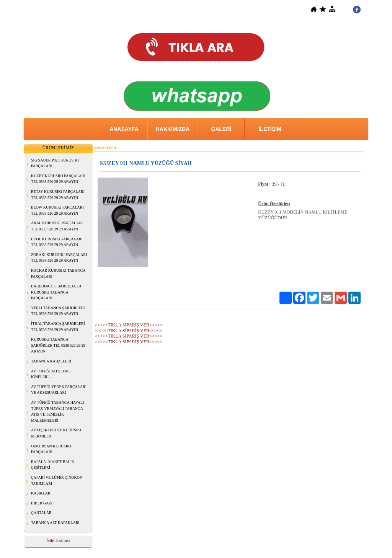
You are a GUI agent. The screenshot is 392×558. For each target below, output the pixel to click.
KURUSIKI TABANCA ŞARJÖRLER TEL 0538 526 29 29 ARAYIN (58, 345)
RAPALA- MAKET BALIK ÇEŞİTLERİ (53, 465)
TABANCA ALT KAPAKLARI (55, 523)
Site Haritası (59, 540)
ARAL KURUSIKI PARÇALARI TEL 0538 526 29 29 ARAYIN (57, 226)
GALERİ (221, 129)
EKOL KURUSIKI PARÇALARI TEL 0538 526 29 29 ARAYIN (57, 242)
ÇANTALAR (41, 513)
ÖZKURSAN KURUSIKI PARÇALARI (51, 449)
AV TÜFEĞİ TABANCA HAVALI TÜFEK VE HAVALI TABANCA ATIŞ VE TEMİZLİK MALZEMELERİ (57, 411)
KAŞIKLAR (41, 493)
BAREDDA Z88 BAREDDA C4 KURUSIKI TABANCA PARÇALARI (56, 292)
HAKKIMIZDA (173, 129)
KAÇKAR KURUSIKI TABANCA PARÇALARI (58, 273)
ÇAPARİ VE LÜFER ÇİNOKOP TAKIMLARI (56, 480)
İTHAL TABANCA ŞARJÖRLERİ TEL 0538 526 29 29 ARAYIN (58, 327)
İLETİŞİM (270, 129)
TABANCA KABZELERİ (51, 361)
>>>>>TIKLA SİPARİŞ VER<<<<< (129, 325)
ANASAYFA (124, 129)
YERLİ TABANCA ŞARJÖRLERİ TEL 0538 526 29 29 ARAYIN (58, 311)
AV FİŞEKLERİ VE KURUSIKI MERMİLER (56, 433)
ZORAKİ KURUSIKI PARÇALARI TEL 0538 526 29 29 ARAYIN (59, 258)
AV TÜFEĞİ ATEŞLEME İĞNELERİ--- (51, 374)
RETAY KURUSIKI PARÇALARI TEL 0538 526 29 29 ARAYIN (58, 195)
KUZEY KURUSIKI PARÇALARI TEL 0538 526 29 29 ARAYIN (58, 179)
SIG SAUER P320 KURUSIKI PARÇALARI (55, 163)
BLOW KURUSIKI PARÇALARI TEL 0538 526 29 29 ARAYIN (57, 210)
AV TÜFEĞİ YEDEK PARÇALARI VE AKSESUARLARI (59, 390)
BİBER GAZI (42, 503)
